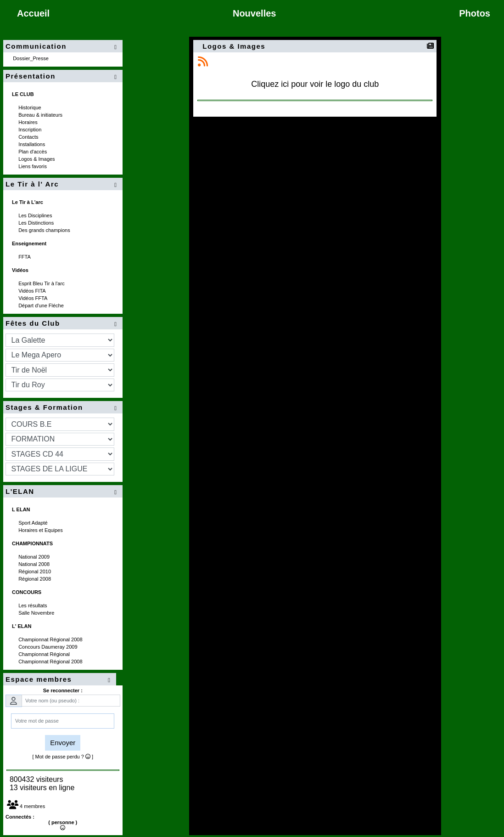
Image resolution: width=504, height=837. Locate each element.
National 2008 (35, 564)
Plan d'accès (33, 152)
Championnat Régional (45, 654)
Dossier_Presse (31, 58)
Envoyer (63, 743)
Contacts (29, 137)
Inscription (31, 130)
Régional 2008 (35, 579)
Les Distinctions (37, 223)
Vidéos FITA (33, 291)
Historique (31, 107)
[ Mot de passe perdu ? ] (63, 757)
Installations (32, 144)
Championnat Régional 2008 (51, 639)
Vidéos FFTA (34, 298)
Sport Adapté (34, 523)
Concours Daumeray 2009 (48, 647)
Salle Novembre (37, 613)
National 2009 (35, 557)
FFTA (25, 257)
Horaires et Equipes (41, 530)
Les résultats (33, 605)
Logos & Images (37, 159)
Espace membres (60, 680)
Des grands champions (45, 230)
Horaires (29, 122)
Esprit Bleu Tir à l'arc (42, 283)
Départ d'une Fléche (42, 305)
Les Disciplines (36, 215)
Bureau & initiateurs (41, 115)
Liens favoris (33, 166)
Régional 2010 (35, 571)
